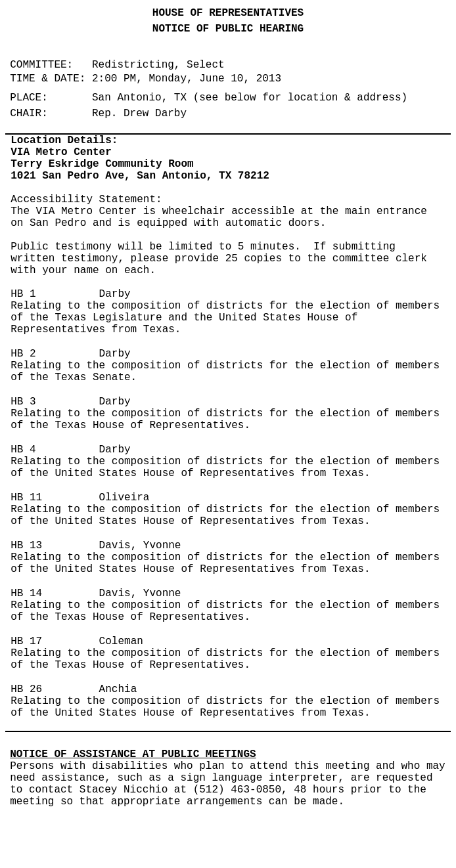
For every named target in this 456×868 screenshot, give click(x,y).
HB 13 (26, 546)
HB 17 (26, 641)
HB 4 (23, 450)
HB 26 (26, 689)
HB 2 (23, 354)
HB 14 (26, 594)
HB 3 (23, 402)
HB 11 (26, 498)
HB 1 (23, 294)
